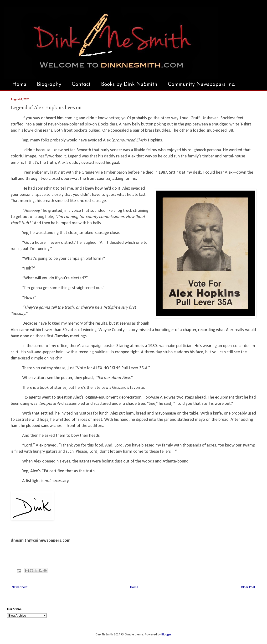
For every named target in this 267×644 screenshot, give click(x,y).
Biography (49, 85)
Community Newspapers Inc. (201, 85)
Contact (81, 85)
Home (19, 85)
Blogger (166, 635)
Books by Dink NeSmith (129, 85)
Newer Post (20, 587)
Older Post (248, 587)
